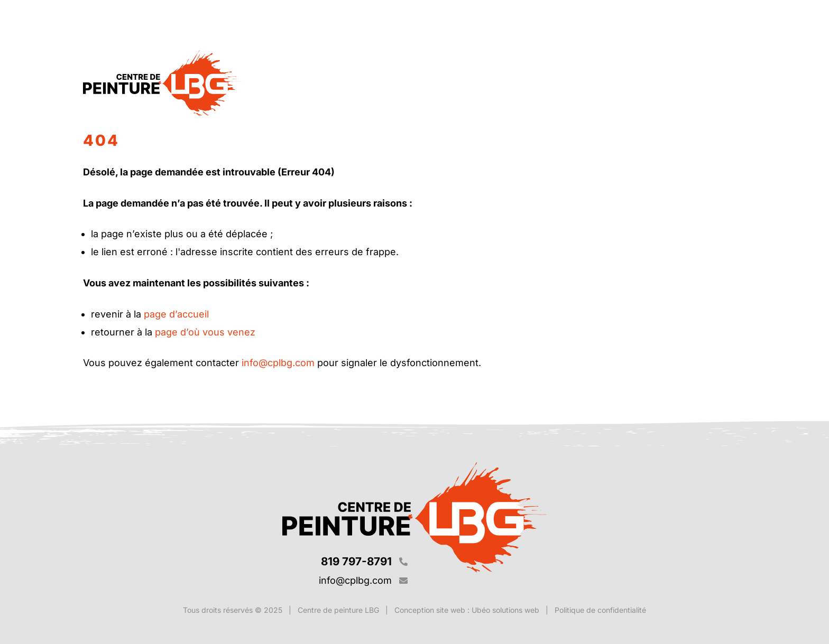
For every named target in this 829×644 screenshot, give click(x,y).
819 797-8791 (356, 561)
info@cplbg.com (278, 363)
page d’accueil (176, 314)
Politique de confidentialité (600, 610)
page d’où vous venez (205, 332)
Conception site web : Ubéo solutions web (467, 610)
